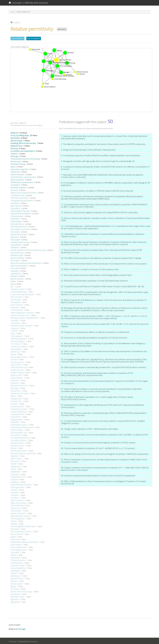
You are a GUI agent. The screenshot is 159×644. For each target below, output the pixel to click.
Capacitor (15, 270)
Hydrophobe (16, 244)
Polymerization (17, 215)
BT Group (15, 588)
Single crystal (16, 375)
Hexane (14, 489)
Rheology (15, 388)
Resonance (15, 208)
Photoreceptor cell (19, 432)
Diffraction (15, 539)
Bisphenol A (16, 575)
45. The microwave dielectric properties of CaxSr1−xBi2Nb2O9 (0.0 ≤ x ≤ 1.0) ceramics (98, 448)
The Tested (16, 343)
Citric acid (15, 268)
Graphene (15, 247)
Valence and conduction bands (23, 192)
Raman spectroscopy (20, 393)
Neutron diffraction (19, 450)
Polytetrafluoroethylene (21, 213)
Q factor (14, 403)
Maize (13, 468)
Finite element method (20, 515)
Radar (13, 395)
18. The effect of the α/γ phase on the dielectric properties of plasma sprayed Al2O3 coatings (101, 257)
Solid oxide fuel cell (19, 367)
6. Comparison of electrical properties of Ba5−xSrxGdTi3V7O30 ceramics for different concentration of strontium (105, 167)
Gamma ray (15, 507)
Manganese (16, 466)
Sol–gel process (17, 361)
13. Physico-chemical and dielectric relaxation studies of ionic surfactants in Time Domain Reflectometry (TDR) (106, 219)
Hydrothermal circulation (21, 484)
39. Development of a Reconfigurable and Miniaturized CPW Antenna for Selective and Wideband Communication (102, 405)
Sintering (14, 148)
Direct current (17, 534)
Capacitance (16, 273)
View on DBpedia (17, 38)
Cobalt (13, 554)
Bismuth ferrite (17, 578)
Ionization (15, 474)
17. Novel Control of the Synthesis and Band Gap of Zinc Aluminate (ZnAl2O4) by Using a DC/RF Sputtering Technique (101, 251)
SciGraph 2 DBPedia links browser (29, 3)
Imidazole (15, 481)
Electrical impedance (19, 265)
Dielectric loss (17, 145)
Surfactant (15, 202)
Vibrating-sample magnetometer (25, 317)
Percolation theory (19, 440)
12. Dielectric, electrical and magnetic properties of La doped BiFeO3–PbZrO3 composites (99, 212)
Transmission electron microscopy (25, 158)
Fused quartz (16, 510)
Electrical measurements (21, 531)
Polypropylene (17, 419)
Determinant (16, 544)
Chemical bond (17, 562)
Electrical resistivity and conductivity (26, 262)
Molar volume (16, 458)
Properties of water (19, 408)
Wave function (17, 304)
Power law (15, 171)
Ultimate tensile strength (21, 325)
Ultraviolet (15, 322)
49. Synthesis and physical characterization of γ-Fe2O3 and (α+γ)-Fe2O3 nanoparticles (98, 475)
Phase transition (18, 174)
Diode (13, 536)
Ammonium (15, 593)
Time (13, 333)
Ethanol (14, 523)
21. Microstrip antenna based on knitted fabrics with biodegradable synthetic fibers (97, 274)
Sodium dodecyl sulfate (20, 372)
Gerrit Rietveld (17, 505)
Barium (14, 586)
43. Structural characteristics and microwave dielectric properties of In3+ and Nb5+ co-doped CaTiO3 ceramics (104, 435)
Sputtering (15, 351)
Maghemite (15, 471)
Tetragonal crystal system (22, 200)
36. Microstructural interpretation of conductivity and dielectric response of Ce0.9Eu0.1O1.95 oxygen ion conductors (104, 382)
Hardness (15, 497)
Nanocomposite (17, 179)
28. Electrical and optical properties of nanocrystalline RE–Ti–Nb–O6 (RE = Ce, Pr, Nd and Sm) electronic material (105, 325)
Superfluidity (16, 348)
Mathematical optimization (22, 182)
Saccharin (14, 382)
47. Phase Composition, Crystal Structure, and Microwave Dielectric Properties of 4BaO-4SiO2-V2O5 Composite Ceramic (104, 460)
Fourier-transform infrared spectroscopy (28, 249)
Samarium (15, 380)
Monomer (15, 236)
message (21, 628)
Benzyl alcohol (17, 583)
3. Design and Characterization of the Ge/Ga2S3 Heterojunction (88, 149)
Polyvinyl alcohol (17, 414)
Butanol (14, 573)
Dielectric (15, 132)
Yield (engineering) (19, 291)
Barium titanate (17, 278)
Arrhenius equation (19, 187)
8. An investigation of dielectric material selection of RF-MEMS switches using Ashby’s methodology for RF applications (106, 183)
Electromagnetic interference (23, 526)
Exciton (14, 520)
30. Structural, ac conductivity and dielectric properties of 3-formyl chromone (94, 337)
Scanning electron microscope (23, 143)
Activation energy (18, 163)
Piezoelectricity (17, 223)
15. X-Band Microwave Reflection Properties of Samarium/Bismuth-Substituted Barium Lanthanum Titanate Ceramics (103, 235)
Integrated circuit (18, 476)
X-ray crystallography (20, 135)
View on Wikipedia (34, 38)
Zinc (12, 286)
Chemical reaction (18, 560)
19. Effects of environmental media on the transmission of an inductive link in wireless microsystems (104, 263)
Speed (13, 354)
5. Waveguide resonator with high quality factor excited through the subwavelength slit (98, 161)
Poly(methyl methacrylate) (22, 427)
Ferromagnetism (18, 518)
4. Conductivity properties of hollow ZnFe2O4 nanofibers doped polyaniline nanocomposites (100, 155)
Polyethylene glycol (19, 424)
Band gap (15, 156)
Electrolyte (15, 260)
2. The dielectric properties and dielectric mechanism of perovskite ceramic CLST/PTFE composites (103, 143)
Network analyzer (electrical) (23, 453)
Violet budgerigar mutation (22, 312)
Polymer (14, 153)
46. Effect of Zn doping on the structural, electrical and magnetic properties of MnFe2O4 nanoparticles (105, 453)
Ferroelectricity (17, 252)
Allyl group (15, 601)
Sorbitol (14, 359)
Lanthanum (15, 184)
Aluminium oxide (17, 596)
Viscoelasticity (17, 309)
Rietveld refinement (19, 385)
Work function (16, 296)
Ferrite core (16, 161)
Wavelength (16, 299)
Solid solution (16, 364)
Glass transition (17, 500)
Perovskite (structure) (20, 229)
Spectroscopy (16, 140)
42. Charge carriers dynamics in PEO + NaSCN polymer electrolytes (90, 428)
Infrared (14, 479)
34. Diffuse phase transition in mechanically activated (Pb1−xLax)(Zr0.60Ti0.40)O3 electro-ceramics (104, 367)
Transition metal (18, 195)
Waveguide (15, 302)
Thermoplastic (17, 335)
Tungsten (15, 328)
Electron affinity (17, 257)
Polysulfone (16, 416)
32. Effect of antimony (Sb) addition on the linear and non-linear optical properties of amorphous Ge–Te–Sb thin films (104, 352)
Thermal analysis (18, 341)
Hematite (15, 494)
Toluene (14, 330)
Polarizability (16, 221)
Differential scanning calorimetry (24, 541)
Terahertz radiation (19, 346)
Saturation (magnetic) (20, 169)
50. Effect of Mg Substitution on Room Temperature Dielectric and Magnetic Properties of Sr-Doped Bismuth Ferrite (103, 482)
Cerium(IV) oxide (18, 565)
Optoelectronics (17, 442)
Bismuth (14, 275)
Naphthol (14, 455)
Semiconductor (17, 377)
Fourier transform (18, 513)
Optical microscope (19, 234)
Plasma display (17, 429)
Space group (16, 205)
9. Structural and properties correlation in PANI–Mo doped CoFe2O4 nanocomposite (97, 190)
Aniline (13, 281)
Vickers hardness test (20, 315)
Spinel (13, 166)
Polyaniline (15, 218)
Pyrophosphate (17, 406)
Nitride (13, 447)
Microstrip (15, 461)
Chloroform (15, 557)
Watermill (15, 307)
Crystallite (15, 552)
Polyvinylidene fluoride (20, 210)
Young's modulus (18, 288)
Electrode (15, 528)
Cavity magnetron (18, 567)
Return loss (15, 390)
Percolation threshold (20, 437)
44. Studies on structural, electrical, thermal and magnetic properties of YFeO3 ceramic (98, 442)
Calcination (15, 570)
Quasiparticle (16, 398)
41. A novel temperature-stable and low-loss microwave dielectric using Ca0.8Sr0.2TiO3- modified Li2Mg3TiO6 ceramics (103, 421)
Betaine (14, 580)
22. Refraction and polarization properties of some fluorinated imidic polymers (94, 280)
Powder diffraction (19, 411)
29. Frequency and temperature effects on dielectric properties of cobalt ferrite (95, 331)
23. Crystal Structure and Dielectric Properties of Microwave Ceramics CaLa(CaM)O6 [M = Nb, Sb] (102, 286)
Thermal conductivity (19, 197)
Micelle (13, 463)
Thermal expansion (19, 338)
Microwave (15, 137)
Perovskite (15, 231)
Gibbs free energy (18, 502)
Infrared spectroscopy (20, 242)
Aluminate (15, 599)
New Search (62, 29)
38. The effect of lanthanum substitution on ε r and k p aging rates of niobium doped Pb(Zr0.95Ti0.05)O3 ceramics (97, 398)
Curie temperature (19, 549)
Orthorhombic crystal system (23, 176)
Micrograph (15, 239)
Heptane (14, 492)
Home (13, 12)
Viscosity (14, 189)
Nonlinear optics (17, 445)
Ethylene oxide (17, 255)
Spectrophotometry (19, 356)
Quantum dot (16, 401)
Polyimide (15, 421)
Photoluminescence (19, 226)
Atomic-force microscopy (21, 591)
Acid (12, 283)
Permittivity (16, 434)
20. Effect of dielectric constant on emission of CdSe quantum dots (90, 269)
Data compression (18, 547)
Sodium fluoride (17, 369)
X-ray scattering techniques (22, 294)
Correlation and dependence (23, 150)
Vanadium (15, 320)
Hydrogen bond (17, 487)
